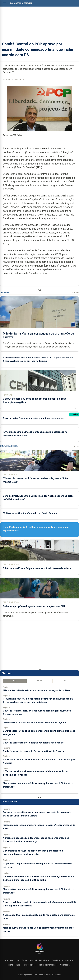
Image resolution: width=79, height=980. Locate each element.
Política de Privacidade (48, 965)
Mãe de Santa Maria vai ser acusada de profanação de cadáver (37, 690)
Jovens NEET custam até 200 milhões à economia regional (35, 722)
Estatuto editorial (29, 960)
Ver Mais (76, 293)
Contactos (70, 960)
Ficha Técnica (14, 965)
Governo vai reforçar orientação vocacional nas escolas (33, 418)
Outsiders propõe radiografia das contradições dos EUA (34, 606)
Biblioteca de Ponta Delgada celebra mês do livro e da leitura (37, 568)
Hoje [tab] (15, 681)
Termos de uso (29, 965)
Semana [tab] (39, 681)
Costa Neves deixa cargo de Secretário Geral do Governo (34, 751)
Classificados (57, 960)
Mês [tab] (64, 681)
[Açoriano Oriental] (39, 954)
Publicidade (44, 960)
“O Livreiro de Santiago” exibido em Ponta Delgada (30, 513)
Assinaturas (65, 965)
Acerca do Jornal (12, 960)
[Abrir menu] (4, 3)
